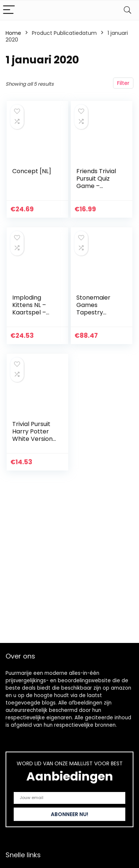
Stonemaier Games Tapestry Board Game (95, 309)
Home (13, 33)
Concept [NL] (32, 171)
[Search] (128, 10)
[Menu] (9, 10)
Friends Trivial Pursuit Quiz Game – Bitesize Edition (98, 182)
